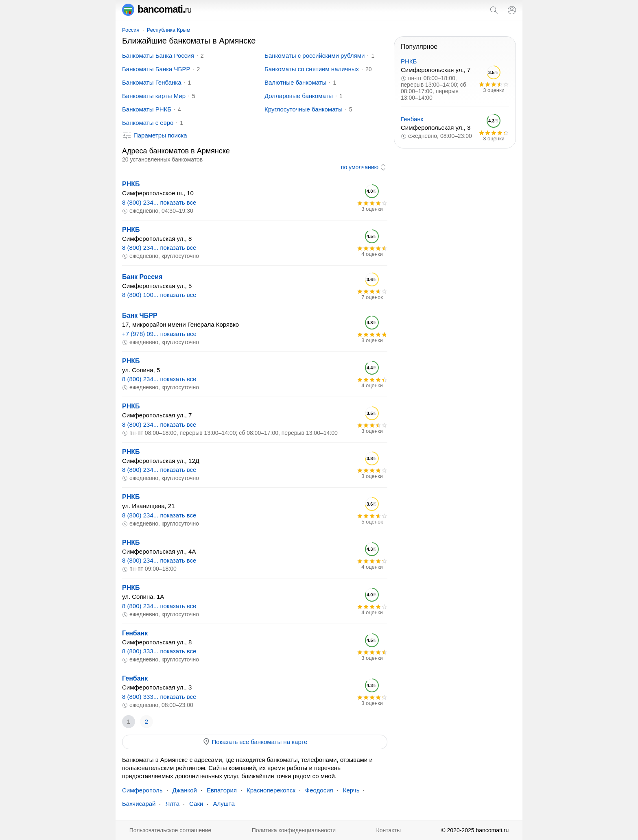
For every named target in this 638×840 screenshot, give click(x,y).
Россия (131, 30)
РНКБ (131, 184)
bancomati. (157, 9)
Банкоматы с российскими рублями (315, 56)
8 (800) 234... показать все (159, 202)
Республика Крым (169, 30)
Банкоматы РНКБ (147, 109)
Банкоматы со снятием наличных (312, 69)
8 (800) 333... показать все (159, 651)
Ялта (172, 804)
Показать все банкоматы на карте (255, 742)
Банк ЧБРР (140, 315)
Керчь (351, 790)
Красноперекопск (271, 790)
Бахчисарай (139, 804)
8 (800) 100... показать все (159, 295)
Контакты (389, 830)
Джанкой (185, 790)
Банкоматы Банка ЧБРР (156, 69)
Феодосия (319, 790)
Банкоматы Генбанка (152, 82)
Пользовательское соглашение (170, 830)
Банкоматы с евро (148, 123)
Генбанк (135, 633)
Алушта (224, 804)
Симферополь (142, 790)
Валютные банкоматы (295, 82)
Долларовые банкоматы (299, 96)
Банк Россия (142, 277)
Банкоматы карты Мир (154, 96)
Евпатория (222, 790)
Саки (196, 804)
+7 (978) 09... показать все (159, 334)
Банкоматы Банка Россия (158, 56)
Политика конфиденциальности (294, 830)
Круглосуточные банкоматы (304, 109)
